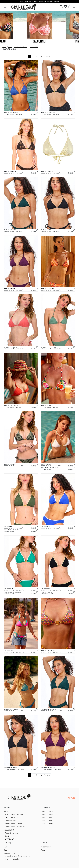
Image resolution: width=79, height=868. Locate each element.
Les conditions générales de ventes (17, 856)
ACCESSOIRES (9, 830)
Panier (43, 850)
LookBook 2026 (47, 811)
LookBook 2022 (47, 824)
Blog (5, 850)
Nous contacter (10, 853)
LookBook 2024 (47, 818)
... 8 (41, 56)
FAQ (5, 847)
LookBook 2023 (47, 821)
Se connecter (46, 847)
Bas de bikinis (11, 821)
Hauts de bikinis (12, 818)
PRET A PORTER (10, 839)
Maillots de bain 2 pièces (14, 814)
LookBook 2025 (47, 814)
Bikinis (6, 811)
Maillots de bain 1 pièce (13, 824)
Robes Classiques (11, 833)
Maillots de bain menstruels (15, 827)
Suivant (47, 56)
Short (7, 836)
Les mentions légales (12, 859)
